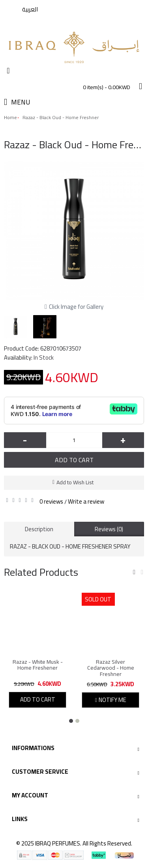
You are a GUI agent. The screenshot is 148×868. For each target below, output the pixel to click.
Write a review (86, 501)
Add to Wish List (75, 482)
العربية (30, 9)
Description (39, 529)
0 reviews (51, 501)
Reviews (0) (109, 529)
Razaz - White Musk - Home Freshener (38, 665)
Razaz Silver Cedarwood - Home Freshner (111, 668)
